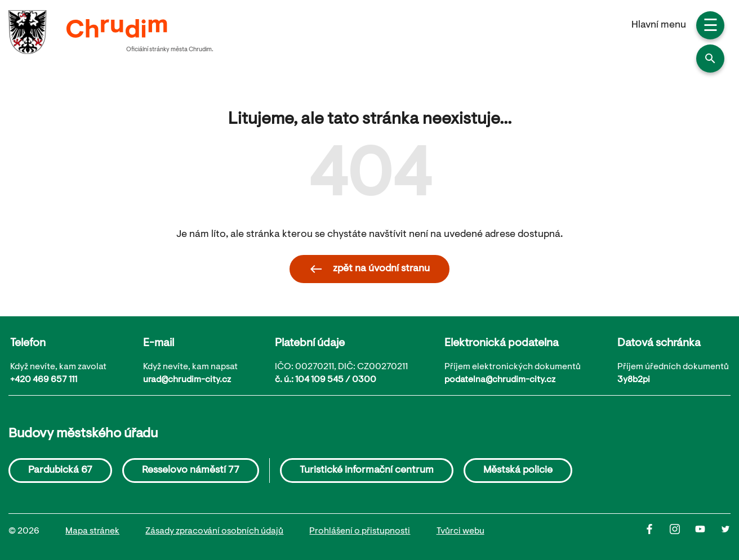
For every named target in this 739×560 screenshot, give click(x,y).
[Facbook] (657, 532)
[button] (710, 59)
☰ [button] (711, 27)
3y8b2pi (634, 380)
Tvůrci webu (460, 531)
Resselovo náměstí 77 (191, 471)
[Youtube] (708, 532)
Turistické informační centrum (367, 471)
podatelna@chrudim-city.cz (500, 380)
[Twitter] (725, 532)
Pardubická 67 (60, 471)
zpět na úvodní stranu (369, 269)
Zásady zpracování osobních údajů (214, 531)
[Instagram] (682, 532)
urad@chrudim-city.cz (187, 380)
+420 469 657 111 (44, 380)
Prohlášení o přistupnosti (360, 531)
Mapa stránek (92, 531)
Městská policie (518, 471)
